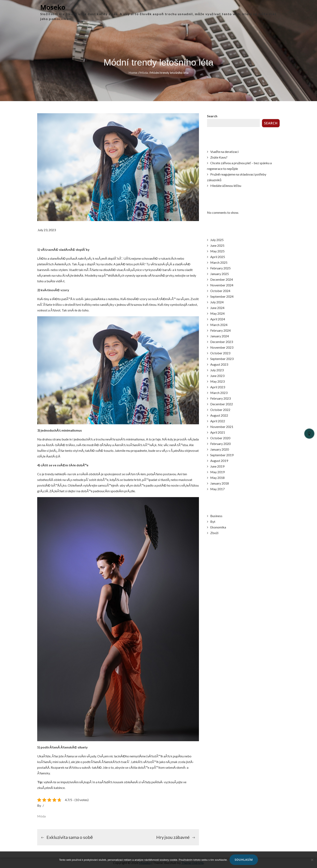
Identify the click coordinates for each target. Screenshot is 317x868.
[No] (312, 860)
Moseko (53, 7)
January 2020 (220, 449)
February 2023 (220, 398)
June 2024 (217, 308)
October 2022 (220, 410)
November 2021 (222, 427)
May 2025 (217, 251)
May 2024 (217, 313)
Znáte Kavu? (219, 157)
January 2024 (220, 336)
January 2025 (220, 274)
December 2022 (222, 404)
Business (216, 516)
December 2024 (222, 279)
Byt (213, 521)
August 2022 (219, 415)
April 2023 (218, 387)
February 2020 (220, 444)
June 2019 (217, 466)
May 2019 (217, 472)
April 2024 (218, 319)
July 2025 (217, 240)
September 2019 (222, 455)
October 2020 (220, 438)
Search (212, 116)
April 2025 (218, 257)
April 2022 (218, 421)
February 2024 (220, 330)
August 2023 (219, 364)
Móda (41, 816)
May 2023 (217, 381)
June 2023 (217, 376)
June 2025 (217, 245)
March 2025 (219, 262)
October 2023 (220, 353)
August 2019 (219, 461)
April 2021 (218, 432)
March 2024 (219, 325)
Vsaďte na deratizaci (224, 152)
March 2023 (219, 393)
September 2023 (222, 359)
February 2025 (220, 268)
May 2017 (217, 489)
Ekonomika (218, 527)
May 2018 (217, 478)
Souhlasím (244, 860)
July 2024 (217, 302)
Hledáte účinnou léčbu (226, 186)
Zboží (214, 533)
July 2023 (217, 370)
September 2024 (222, 296)
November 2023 (222, 347)
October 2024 (220, 291)
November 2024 (222, 285)
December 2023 (222, 342)
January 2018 (220, 483)
